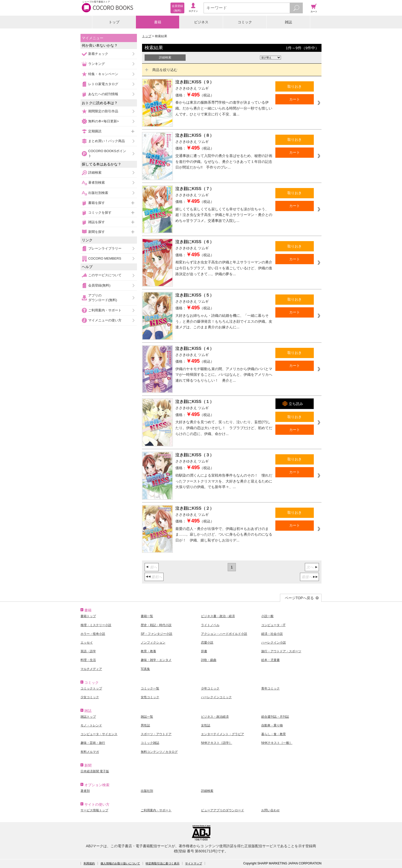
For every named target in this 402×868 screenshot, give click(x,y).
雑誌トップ (88, 717)
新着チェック (98, 54)
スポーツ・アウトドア (156, 734)
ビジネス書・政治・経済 (218, 616)
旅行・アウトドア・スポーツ (281, 651)
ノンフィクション (153, 643)
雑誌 (288, 22)
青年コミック (270, 688)
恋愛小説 (207, 643)
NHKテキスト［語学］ (217, 743)
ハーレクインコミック (216, 697)
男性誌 (145, 725)
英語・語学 (88, 651)
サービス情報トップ (94, 810)
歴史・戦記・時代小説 (156, 625)
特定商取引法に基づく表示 (163, 863)
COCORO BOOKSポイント (107, 153)
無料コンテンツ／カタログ (159, 752)
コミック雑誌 (150, 743)
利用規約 (89, 863)
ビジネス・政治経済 (215, 717)
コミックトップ (91, 688)
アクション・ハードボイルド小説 (224, 634)
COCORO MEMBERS (105, 258)
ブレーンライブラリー (105, 248)
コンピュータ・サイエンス (99, 734)
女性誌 (206, 725)
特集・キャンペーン (103, 74)
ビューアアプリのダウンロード (223, 810)
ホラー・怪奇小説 (93, 634)
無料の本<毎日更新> (103, 121)
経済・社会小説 (272, 634)
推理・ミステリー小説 (96, 625)
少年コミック (210, 688)
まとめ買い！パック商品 (107, 141)
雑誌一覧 (147, 717)
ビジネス (201, 22)
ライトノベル (210, 625)
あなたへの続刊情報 (103, 94)
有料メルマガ (90, 752)
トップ (114, 22)
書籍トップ (88, 616)
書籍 (158, 22)
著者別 (85, 791)
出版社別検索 (98, 193)
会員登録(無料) (99, 285)
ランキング (97, 64)
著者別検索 (97, 183)
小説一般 (267, 616)
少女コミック (90, 697)
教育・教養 (148, 651)
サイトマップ (194, 863)
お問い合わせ (270, 810)
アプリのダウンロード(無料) (103, 298)
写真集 (145, 669)
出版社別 (147, 791)
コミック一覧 (150, 688)
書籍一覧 (147, 616)
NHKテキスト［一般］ (277, 743)
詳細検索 (95, 172)
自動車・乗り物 (272, 725)
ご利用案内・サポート (105, 310)
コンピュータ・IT (273, 625)
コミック (245, 22)
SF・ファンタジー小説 (157, 634)
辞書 (204, 651)
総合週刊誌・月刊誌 (275, 717)
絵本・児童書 (270, 660)
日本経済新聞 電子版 (95, 771)
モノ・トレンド (91, 725)
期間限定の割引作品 (103, 111)
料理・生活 (88, 660)
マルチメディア (91, 669)
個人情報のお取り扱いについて (120, 863)
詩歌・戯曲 (209, 660)
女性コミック (150, 697)
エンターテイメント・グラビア (223, 734)
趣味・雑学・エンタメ (156, 660)
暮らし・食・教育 (274, 734)
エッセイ (87, 643)
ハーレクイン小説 (274, 643)
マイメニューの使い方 (105, 320)
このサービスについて (105, 275)
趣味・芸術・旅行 (93, 743)
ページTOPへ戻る (299, 598)
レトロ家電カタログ (103, 84)
